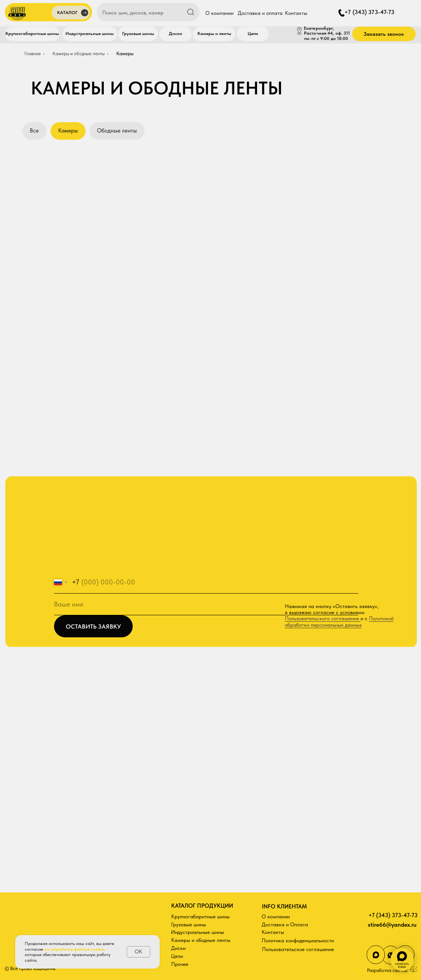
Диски (178, 948)
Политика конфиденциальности (298, 940)
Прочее (180, 964)
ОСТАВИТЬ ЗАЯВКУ (93, 626)
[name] (206, 605)
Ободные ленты (117, 131)
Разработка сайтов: (388, 970)
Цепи (177, 956)
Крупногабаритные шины (200, 916)
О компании (276, 916)
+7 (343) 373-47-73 (393, 915)
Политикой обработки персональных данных (339, 621)
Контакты (273, 932)
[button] (71, 13)
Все (34, 131)
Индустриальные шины (198, 932)
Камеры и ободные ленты (79, 53)
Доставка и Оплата (285, 924)
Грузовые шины (189, 924)
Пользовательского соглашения (323, 618)
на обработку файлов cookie (74, 949)
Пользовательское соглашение (298, 949)
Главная (33, 53)
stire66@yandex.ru (392, 925)
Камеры (125, 53)
